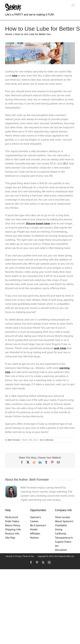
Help (8, 510)
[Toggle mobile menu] (73, 5)
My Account (12, 517)
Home (9, 34)
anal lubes (60, 348)
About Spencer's (64, 521)
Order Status (12, 521)
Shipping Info (13, 529)
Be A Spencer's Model (38, 527)
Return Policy (13, 525)
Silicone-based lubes (38, 223)
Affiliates (35, 533)
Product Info (12, 533)
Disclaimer (61, 550)
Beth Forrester (14, 440)
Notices (34, 538)
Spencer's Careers (36, 519)
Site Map (10, 538)
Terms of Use (28, 556)
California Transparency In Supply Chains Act (64, 540)
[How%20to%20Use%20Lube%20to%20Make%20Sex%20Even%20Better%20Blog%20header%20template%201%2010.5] (40, 53)
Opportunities (38, 510)
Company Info (63, 510)
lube (15, 75)
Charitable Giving (61, 527)
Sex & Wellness (47, 440)
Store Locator (63, 517)
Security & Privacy (14, 556)
